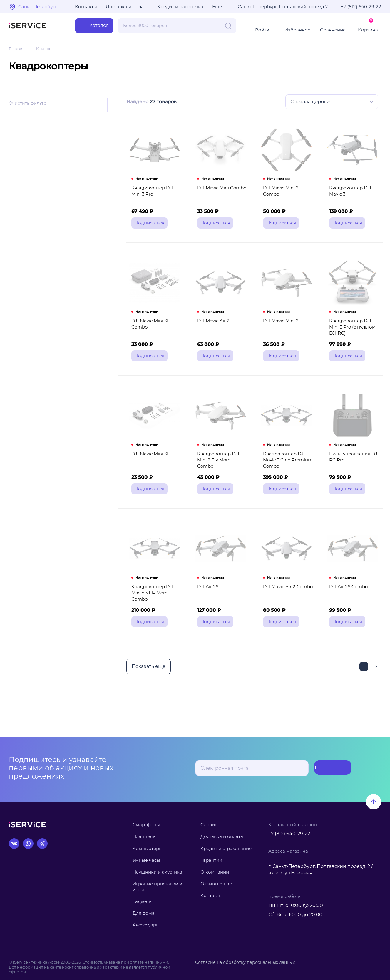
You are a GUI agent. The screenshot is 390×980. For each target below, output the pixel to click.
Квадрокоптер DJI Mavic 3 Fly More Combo (157, 610)
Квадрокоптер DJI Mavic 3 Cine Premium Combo (287, 475)
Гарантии (211, 860)
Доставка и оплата (127, 7)
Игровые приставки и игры (157, 887)
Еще (217, 7)
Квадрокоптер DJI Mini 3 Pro (156, 197)
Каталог (47, 49)
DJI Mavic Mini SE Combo (149, 335)
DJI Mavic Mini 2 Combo (288, 194)
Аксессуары (146, 925)
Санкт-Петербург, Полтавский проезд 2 (283, 7)
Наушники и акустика (157, 872)
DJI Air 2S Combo (347, 607)
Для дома (144, 913)
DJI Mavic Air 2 (212, 332)
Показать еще (148, 686)
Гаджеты (143, 901)
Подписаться (328, 768)
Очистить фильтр (28, 103)
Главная (17, 49)
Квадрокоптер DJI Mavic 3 (349, 197)
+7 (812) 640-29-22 (361, 7)
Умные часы (146, 860)
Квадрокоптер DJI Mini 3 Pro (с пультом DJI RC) (354, 335)
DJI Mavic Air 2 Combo (287, 607)
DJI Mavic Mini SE (149, 469)
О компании (215, 872)
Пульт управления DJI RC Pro (353, 472)
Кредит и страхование (226, 848)
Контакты (86, 7)
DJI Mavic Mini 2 (280, 332)
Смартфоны (146, 825)
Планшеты (145, 836)
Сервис (209, 825)
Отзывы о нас (216, 884)
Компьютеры (148, 848)
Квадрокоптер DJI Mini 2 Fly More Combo (222, 472)
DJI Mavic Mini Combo (220, 194)
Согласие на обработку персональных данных (241, 962)
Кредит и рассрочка (180, 7)
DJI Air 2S (206, 607)
